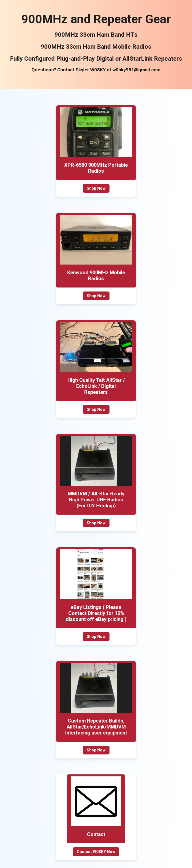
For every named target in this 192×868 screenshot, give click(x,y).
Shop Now (96, 188)
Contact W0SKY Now (96, 852)
